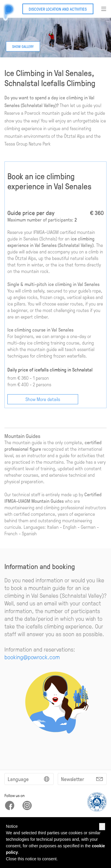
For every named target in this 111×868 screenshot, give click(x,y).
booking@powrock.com (32, 657)
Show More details (43, 399)
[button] (102, 827)
